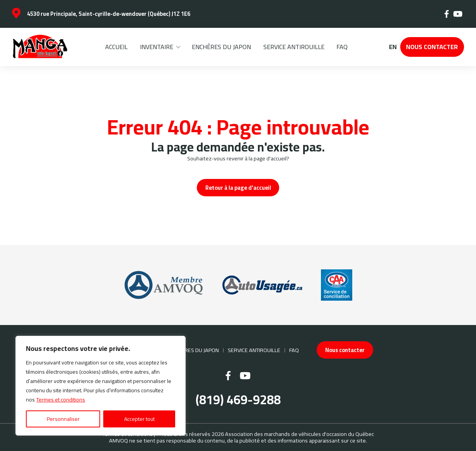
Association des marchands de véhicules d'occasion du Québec (299, 434)
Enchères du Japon (221, 47)
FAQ (342, 47)
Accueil (116, 47)
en (393, 47)
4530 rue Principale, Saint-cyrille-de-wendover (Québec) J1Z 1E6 (109, 14)
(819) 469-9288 (238, 400)
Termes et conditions (61, 400)
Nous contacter (432, 47)
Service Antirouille (294, 47)
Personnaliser (63, 419)
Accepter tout (139, 419)
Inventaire (157, 47)
